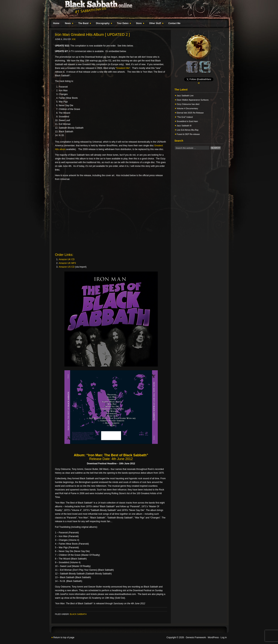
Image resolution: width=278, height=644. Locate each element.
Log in (224, 637)
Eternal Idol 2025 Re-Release (190, 113)
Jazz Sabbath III (184, 126)
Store (139, 24)
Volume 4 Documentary (187, 108)
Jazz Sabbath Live (185, 96)
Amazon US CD (67, 267)
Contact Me (174, 23)
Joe (74, 39)
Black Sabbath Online (137, 9)
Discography (103, 24)
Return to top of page (64, 637)
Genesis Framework (196, 637)
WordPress (213, 637)
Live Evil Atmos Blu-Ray (188, 130)
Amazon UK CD (67, 259)
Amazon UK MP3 (67, 263)
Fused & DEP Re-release (188, 134)
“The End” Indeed (185, 117)
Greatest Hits (123, 68)
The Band (84, 24)
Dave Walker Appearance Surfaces (193, 100)
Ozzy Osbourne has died (188, 104)
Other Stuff (156, 24)
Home (56, 23)
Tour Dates (123, 24)
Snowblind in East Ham (187, 121)
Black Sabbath (78, 614)
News (68, 24)
